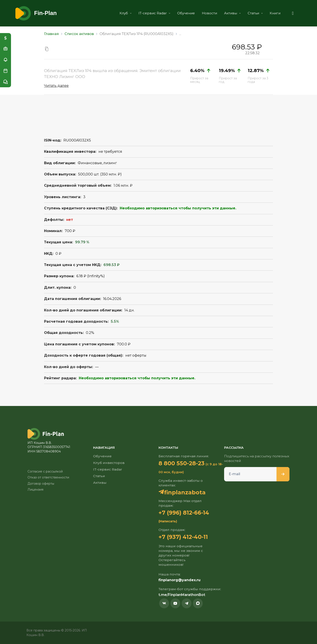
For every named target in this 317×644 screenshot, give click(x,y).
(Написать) (168, 521)
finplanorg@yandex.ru (180, 580)
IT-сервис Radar (154, 13)
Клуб (125, 13)
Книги (275, 13)
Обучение (186, 13)
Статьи (255, 13)
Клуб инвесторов (109, 463)
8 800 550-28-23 (182, 463)
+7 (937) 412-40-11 (183, 537)
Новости (209, 13)
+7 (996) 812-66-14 (184, 513)
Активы (232, 13)
